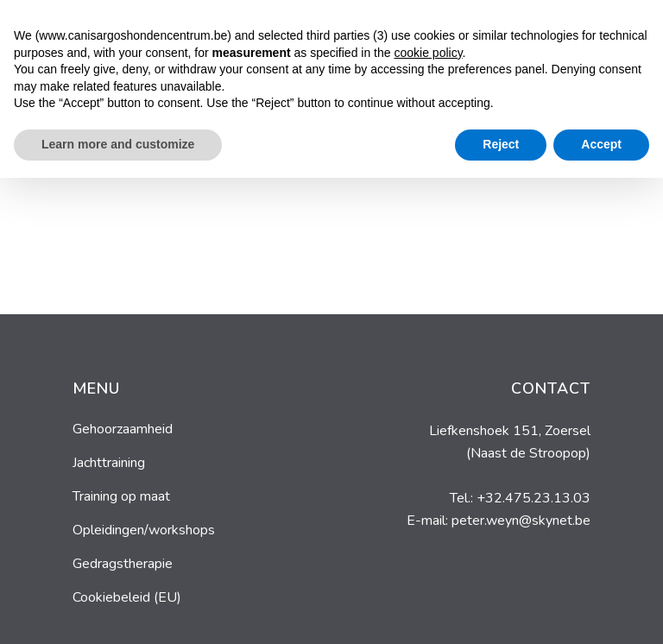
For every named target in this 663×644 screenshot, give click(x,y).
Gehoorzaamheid (123, 429)
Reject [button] (501, 610)
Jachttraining (109, 463)
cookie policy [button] (428, 519)
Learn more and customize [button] (118, 610)
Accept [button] (601, 610)
